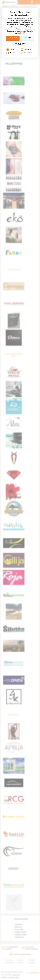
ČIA (24, 33)
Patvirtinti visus (13, 38)
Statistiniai (26, 50)
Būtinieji (11, 50)
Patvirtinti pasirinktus (27, 38)
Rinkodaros (27, 53)
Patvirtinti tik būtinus (20, 44)
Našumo (11, 53)
